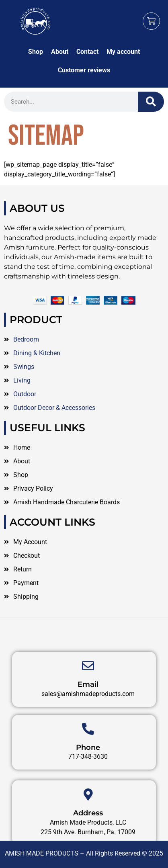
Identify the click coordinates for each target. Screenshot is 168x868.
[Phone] (88, 751)
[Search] (151, 102)
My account (123, 52)
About (60, 52)
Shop (36, 52)
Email (88, 707)
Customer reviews (84, 70)
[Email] (88, 689)
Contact (87, 52)
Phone (88, 770)
